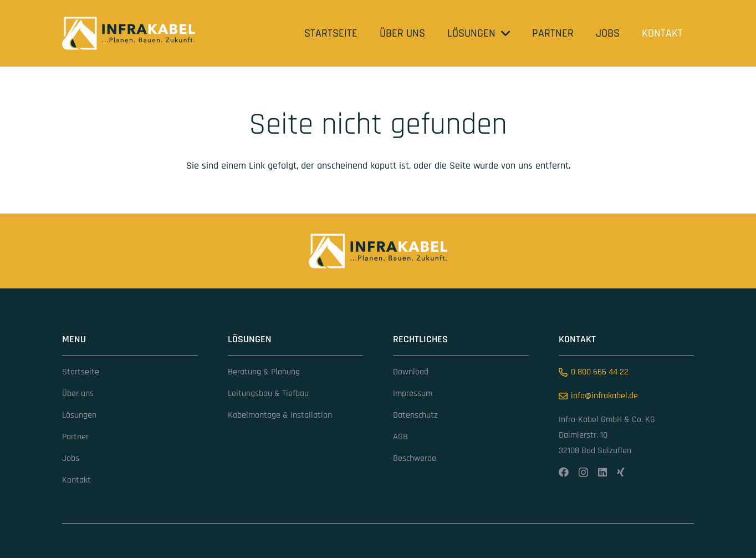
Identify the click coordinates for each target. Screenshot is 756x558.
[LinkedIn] (602, 472)
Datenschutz (415, 415)
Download (411, 372)
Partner (75, 437)
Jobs (71, 458)
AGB (400, 437)
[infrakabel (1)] (129, 33)
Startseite (81, 372)
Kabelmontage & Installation (280, 415)
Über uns (78, 394)
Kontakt (76, 480)
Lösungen (79, 415)
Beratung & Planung (264, 372)
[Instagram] (583, 473)
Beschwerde (415, 458)
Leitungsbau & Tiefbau (268, 394)
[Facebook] (564, 472)
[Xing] (621, 472)
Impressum (413, 394)
